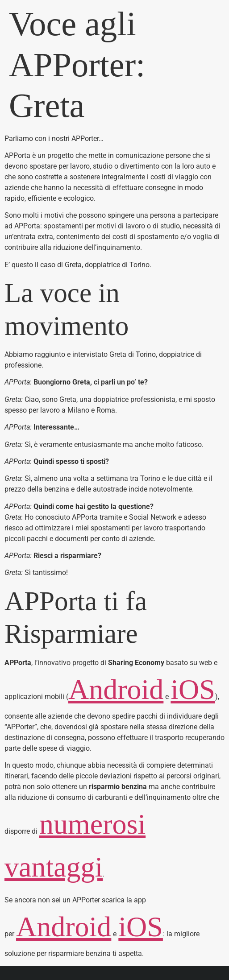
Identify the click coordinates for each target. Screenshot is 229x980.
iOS (193, 689)
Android (116, 689)
